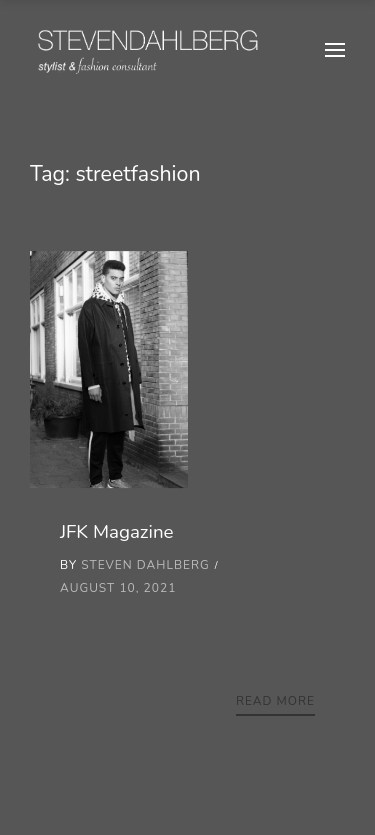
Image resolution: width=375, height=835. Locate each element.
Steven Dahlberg (145, 565)
